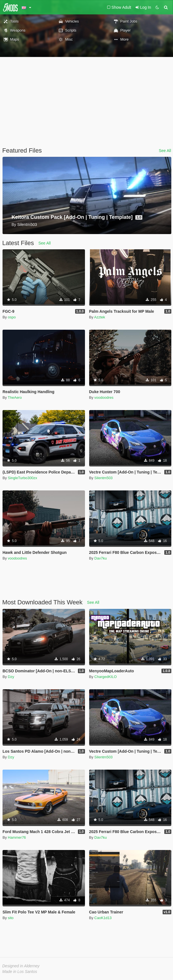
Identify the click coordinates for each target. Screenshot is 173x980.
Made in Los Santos (20, 972)
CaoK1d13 (103, 918)
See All (165, 151)
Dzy (11, 677)
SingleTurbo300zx (23, 478)
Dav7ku (100, 558)
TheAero (15, 397)
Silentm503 (103, 478)
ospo (12, 317)
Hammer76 (17, 837)
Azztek (100, 317)
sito (11, 918)
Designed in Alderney (21, 966)
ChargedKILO (105, 677)
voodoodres (104, 397)
